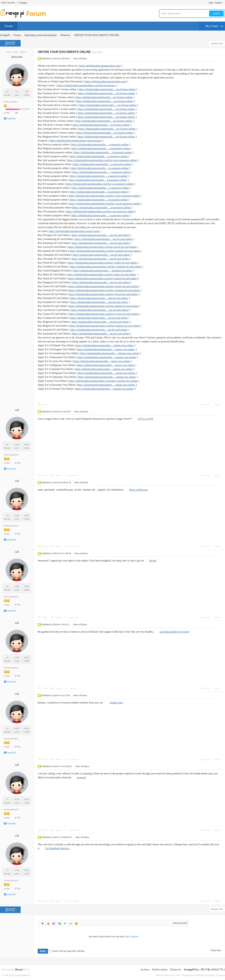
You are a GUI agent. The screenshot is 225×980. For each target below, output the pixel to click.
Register (219, 3)
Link (59, 923)
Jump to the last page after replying (67, 951)
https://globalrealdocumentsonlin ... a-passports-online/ (99, 176)
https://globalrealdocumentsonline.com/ (100, 66)
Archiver (145, 970)
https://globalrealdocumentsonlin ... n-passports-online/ (102, 164)
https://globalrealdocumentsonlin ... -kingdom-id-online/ (103, 271)
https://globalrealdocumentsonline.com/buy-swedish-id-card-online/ (106, 267)
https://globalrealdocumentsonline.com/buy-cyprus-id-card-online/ (104, 314)
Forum (9, 26)
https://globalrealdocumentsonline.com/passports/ (76, 141)
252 (17, 92)
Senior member (11, 102)
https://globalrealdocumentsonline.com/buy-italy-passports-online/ (102, 160)
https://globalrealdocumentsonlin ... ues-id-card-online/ (101, 235)
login (211, 3)
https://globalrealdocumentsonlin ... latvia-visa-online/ (102, 361)
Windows (65, 35)
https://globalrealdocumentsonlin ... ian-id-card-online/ (101, 243)
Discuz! (19, 970)
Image (54, 923)
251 (7, 92)
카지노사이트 (145, 419)
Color (48, 923)
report (217, 404)
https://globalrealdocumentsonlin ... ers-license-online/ (107, 89)
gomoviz (81, 777)
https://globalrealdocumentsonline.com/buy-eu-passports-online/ (100, 184)
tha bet (153, 561)
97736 (17, 463)
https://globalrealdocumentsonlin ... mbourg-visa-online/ (110, 353)
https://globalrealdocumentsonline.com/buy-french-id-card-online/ (103, 294)
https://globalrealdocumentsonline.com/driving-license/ (87, 85)
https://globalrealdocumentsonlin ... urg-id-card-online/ (104, 239)
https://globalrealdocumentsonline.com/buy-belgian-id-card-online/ (105, 326)
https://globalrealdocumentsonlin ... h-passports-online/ (99, 156)
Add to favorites (8, 3)
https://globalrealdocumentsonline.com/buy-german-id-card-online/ (105, 290)
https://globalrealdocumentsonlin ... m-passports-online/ (101, 148)
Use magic (205, 404)
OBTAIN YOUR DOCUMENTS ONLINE (97, 35)
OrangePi (5, 35)
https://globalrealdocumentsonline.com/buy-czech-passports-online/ (105, 204)
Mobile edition (160, 970)
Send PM (11, 119)
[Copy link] (97, 52)
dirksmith (17, 57)
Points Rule (216, 950)
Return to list (217, 44)
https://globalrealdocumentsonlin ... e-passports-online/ (100, 215)
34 (7, 445)
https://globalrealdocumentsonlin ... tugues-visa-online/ (106, 349)
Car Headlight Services (57, 848)
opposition (74, 475)
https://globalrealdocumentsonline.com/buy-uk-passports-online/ (100, 212)
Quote (65, 923)
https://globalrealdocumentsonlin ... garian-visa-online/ (106, 365)
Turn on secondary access (224, 3)
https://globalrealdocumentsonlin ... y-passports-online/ (100, 145)
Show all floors (80, 59)
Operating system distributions (40, 35)
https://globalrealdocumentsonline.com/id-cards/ (74, 231)
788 (27, 92)
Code (71, 923)
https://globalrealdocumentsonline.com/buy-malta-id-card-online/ (102, 275)
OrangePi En (191, 970)
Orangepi (23, 3)
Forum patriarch (11, 455)
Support (59, 475)
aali (17, 410)
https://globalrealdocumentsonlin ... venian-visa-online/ (106, 385)
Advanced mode (180, 923)
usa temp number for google (174, 632)
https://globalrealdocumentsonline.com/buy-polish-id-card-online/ (103, 263)
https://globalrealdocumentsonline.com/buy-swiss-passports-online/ (104, 196)
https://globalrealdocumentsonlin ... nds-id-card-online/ (99, 298)
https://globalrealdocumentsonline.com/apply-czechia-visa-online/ (103, 381)
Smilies (76, 923)
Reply (45, 404)
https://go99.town (138, 490)
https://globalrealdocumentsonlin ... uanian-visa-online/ (107, 377)
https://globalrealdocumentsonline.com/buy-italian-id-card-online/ (103, 278)
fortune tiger (116, 703)
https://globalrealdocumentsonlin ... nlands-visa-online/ (105, 345)
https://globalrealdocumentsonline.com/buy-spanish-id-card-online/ (105, 251)
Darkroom (175, 970)
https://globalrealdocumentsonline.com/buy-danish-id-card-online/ (104, 306)
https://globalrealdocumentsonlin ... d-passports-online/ (103, 152)
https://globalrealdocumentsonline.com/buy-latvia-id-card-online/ (102, 247)
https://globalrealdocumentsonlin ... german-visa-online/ (105, 389)
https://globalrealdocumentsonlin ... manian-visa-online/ (107, 357)
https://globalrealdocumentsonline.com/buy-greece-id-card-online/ (104, 286)
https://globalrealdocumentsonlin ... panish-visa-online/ (104, 369)
